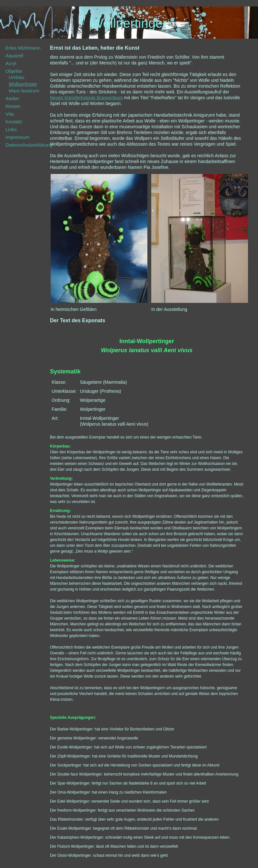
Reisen (13, 106)
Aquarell (14, 56)
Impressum (17, 137)
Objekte (14, 71)
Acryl (11, 63)
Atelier (12, 98)
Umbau (16, 77)
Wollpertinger (23, 84)
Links (11, 129)
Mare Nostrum (24, 91)
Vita (10, 114)
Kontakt (14, 122)
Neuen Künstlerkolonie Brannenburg (86, 98)
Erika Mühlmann (23, 48)
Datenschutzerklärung (29, 145)
